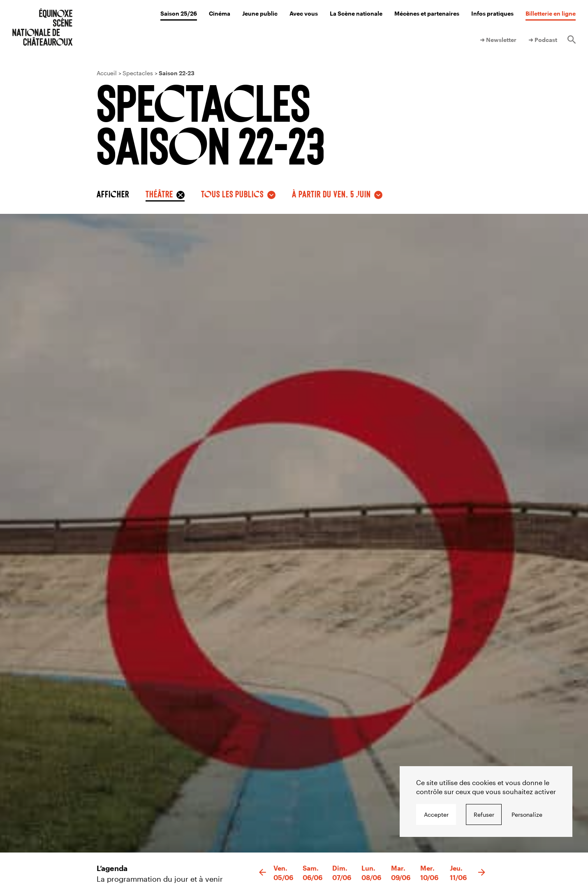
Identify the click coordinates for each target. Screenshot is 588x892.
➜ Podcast (543, 40)
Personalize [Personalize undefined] (527, 814)
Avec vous (304, 13)
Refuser (484, 814)
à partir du (331, 194)
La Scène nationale (356, 13)
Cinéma (220, 13)
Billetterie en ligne (551, 13)
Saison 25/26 (179, 13)
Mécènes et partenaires (427, 13)
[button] (263, 873)
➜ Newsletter (498, 40)
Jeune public (260, 13)
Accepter (436, 814)
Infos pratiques (492, 13)
